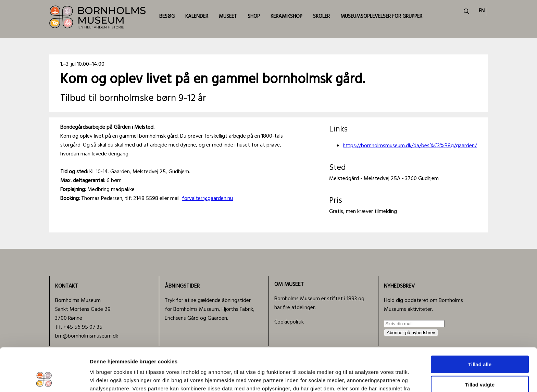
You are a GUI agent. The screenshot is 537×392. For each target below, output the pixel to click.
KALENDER (197, 16)
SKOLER (321, 16)
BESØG (167, 16)
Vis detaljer (356, 378)
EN (482, 11)
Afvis (480, 364)
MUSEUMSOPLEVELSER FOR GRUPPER (381, 16)
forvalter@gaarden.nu (207, 199)
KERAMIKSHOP (286, 16)
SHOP (254, 16)
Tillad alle (480, 324)
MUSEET (228, 16)
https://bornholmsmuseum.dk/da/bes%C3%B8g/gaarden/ (410, 146)
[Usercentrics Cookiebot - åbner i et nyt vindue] (44, 379)
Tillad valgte (480, 344)
